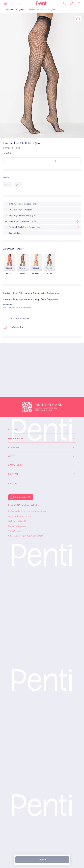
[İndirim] (19, 4)
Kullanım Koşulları (17, 526)
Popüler (13, 430)
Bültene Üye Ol (23, 497)
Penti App (13, 474)
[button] (41, 135)
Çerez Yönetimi (15, 531)
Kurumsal (14, 447)
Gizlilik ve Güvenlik (17, 521)
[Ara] (12, 4)
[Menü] (5, 4)
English (13, 483)
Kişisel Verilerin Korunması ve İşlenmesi (27, 511)
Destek (12, 456)
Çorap (21, 10)
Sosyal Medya (16, 465)
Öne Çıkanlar (16, 438)
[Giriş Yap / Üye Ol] (72, 4)
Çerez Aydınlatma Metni (20, 516)
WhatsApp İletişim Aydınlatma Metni (26, 536)
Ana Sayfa (10, 10)
